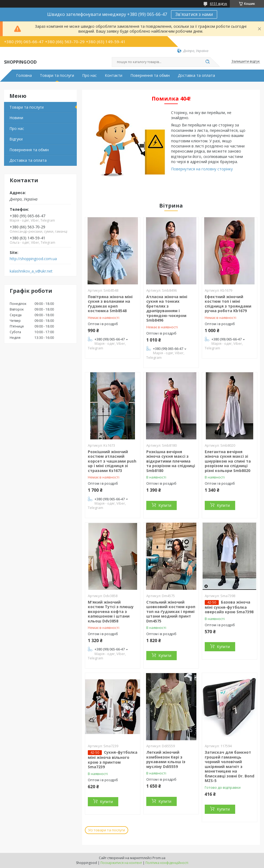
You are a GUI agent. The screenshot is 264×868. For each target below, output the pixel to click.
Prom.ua (159, 858)
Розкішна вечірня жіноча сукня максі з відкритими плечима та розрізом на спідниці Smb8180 (171, 461)
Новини (16, 118)
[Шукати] (207, 62)
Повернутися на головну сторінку (202, 169)
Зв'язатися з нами (194, 14)
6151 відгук (218, 4)
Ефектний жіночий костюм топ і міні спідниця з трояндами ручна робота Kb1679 (228, 304)
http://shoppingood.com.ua (33, 259)
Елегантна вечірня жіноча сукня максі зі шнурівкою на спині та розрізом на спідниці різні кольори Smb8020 (228, 461)
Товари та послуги (57, 75)
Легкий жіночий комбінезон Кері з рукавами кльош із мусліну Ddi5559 (166, 759)
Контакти (114, 75)
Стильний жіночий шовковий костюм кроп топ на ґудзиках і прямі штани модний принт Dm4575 (171, 612)
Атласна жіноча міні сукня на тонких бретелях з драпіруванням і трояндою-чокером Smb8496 (167, 309)
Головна (24, 75)
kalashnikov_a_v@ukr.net (31, 271)
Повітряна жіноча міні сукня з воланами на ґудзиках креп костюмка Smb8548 (110, 304)
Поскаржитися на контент (121, 863)
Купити (165, 505)
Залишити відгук (246, 61)
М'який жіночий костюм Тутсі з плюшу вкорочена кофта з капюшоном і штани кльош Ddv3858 (111, 612)
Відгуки (16, 139)
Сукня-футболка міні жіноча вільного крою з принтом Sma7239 (113, 759)
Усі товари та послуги (107, 830)
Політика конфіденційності (167, 863)
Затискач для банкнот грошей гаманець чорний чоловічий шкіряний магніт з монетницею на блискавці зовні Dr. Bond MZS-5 (230, 766)
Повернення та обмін (150, 75)
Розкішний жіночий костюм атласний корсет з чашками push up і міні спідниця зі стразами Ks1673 (112, 461)
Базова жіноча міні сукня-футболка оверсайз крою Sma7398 (229, 607)
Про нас (89, 75)
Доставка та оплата (196, 75)
